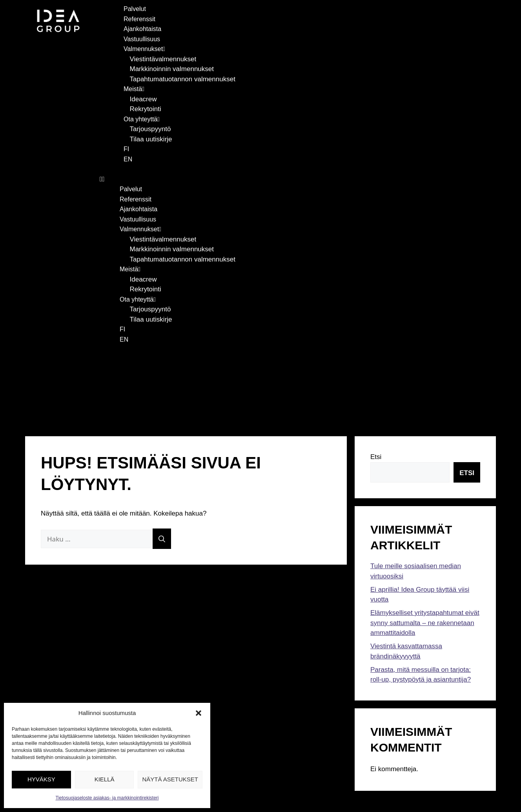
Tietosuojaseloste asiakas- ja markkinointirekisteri (107, 798)
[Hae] (162, 469)
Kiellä (105, 779)
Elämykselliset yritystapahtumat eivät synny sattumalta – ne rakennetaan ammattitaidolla (425, 553)
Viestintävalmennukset (163, 59)
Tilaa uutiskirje (151, 139)
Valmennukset (144, 49)
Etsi (376, 387)
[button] (199, 713)
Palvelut (135, 9)
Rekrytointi (146, 109)
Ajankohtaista (142, 29)
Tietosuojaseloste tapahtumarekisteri (259, 777)
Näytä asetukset (170, 779)
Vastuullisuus (142, 39)
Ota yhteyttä (142, 119)
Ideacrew (143, 99)
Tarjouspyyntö (150, 129)
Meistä (134, 89)
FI (126, 149)
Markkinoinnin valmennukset (172, 69)
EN (128, 159)
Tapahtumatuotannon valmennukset (183, 79)
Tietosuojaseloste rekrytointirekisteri (259, 767)
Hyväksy (41, 779)
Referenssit (139, 19)
